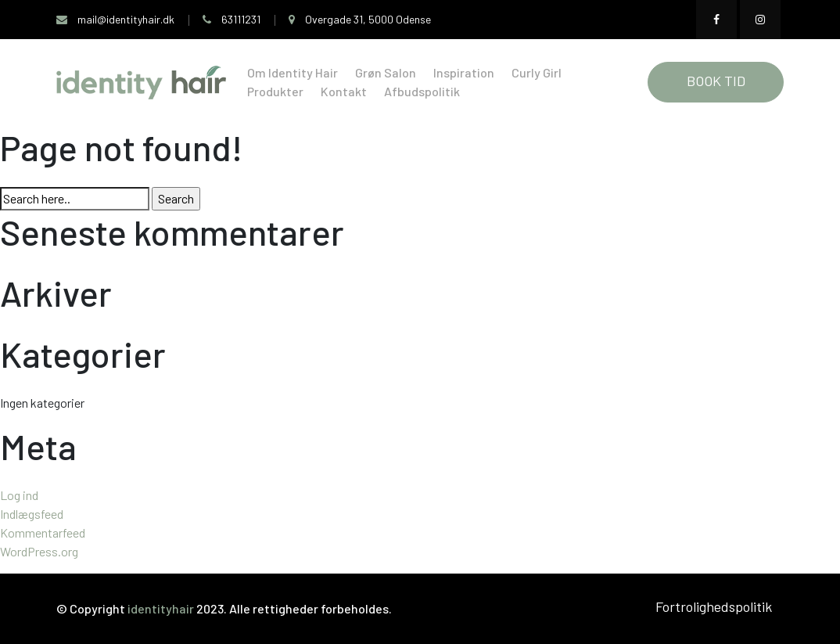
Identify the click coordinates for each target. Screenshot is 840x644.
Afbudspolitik (422, 91)
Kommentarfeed (43, 532)
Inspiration (464, 72)
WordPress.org (39, 551)
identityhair (162, 608)
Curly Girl (537, 72)
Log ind (19, 495)
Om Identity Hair (293, 72)
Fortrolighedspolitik (714, 606)
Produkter (275, 91)
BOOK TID (716, 81)
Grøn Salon (386, 72)
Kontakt (344, 91)
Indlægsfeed (32, 514)
